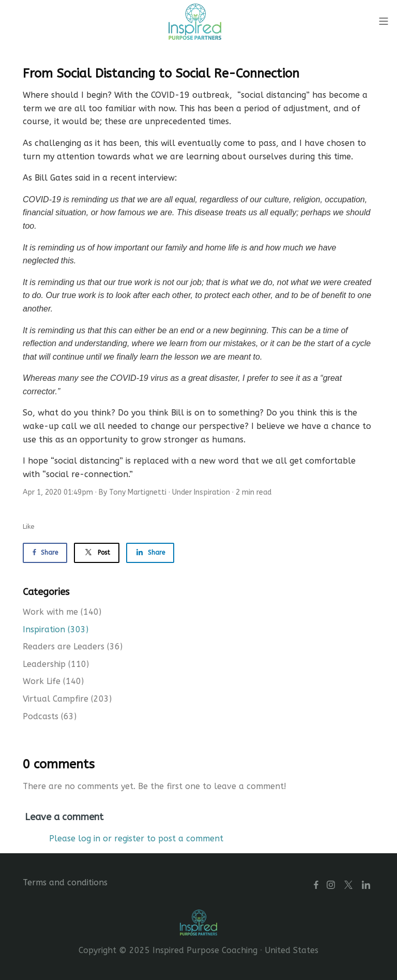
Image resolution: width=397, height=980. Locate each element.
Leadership (56, 664)
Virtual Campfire (67, 699)
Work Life (53, 681)
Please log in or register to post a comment (136, 838)
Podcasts (50, 716)
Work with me (62, 612)
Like (29, 526)
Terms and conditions (65, 882)
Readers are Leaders (73, 647)
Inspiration (212, 492)
